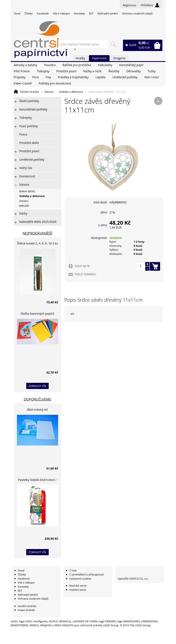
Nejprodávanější (37, 233)
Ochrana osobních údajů (137, 13)
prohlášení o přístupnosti (88, 574)
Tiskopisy (43, 71)
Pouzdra (50, 65)
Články (28, 13)
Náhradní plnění (108, 13)
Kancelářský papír (131, 65)
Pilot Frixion (22, 71)
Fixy (48, 77)
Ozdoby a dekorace (71, 92)
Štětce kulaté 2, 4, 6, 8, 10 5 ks (38, 243)
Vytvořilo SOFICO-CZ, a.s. (133, 579)
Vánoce (49, 92)
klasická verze (78, 586)
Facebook (43, 13)
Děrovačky (133, 71)
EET (91, 13)
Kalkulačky (105, 65)
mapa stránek (26, 610)
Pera (35, 77)
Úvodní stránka (30, 92)
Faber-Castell (23, 83)
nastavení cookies (80, 579)
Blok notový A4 (37, 410)
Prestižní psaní (66, 71)
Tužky (152, 71)
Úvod (17, 13)
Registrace (129, 5)
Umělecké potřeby (125, 77)
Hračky (80, 58)
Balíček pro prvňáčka (77, 65)
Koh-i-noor (152, 77)
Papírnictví (99, 58)
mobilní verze (78, 590)
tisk (74, 570)
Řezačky (114, 71)
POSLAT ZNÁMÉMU (85, 274)
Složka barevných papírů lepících (37, 314)
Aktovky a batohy (26, 65)
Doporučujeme (37, 399)
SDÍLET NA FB (82, 266)
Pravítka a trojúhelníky (73, 77)
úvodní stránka (27, 606)
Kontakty (79, 13)
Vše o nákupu (61, 13)
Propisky (20, 77)
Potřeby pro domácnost (55, 83)
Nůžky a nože (92, 71)
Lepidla (100, 77)
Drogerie (119, 58)
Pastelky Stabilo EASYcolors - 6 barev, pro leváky (37, 480)
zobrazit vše (38, 386)
